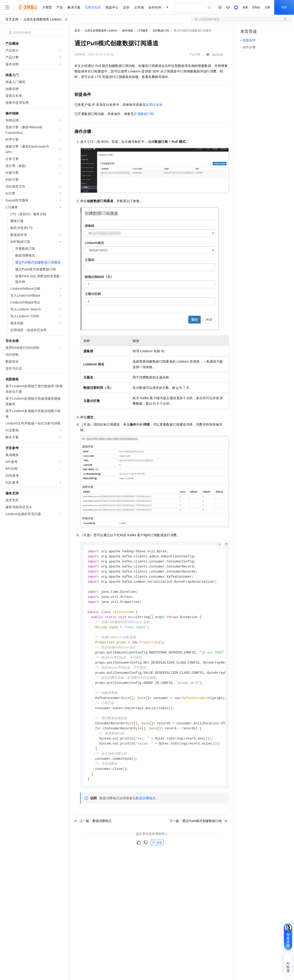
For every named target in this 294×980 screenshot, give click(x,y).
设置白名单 (154, 105)
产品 (60, 7)
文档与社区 (93, 7)
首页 (77, 31)
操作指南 (127, 31)
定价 (126, 7)
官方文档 (12, 19)
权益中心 (112, 7)
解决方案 (74, 7)
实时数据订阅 (161, 31)
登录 (284, 7)
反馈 (157, 853)
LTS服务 (143, 31)
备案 (245, 7)
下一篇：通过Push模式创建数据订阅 (198, 831)
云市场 (139, 7)
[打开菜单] (7, 7)
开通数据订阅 (144, 114)
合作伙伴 (155, 7)
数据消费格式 (146, 809)
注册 (267, 7)
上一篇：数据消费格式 (93, 831)
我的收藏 (218, 55)
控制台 (256, 7)
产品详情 (195, 54)
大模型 (47, 7)
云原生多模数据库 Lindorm (42, 19)
